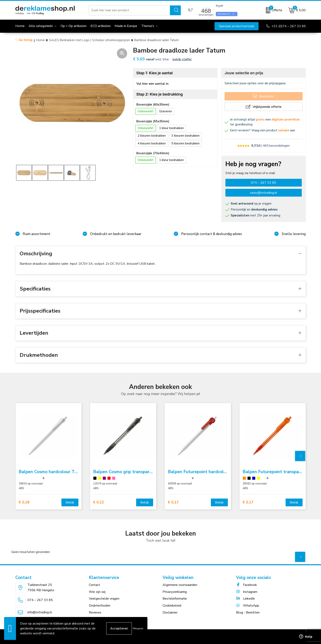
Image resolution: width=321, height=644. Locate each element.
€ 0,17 (173, 502)
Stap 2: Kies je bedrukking (160, 94)
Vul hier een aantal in (152, 84)
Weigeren (138, 628)
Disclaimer (170, 612)
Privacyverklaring (175, 592)
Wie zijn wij (97, 592)
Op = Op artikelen (73, 26)
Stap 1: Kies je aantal (155, 73)
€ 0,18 (24, 502)
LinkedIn (245, 599)
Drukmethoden (100, 606)
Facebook (246, 585)
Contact (94, 585)
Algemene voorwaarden (180, 585)
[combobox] (129, 10)
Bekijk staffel (182, 59)
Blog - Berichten (248, 612)
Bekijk (70, 502)
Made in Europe (126, 26)
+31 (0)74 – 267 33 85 (289, 26)
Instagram (247, 592)
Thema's (148, 26)
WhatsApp (248, 606)
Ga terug (25, 40)
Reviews (95, 612)
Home (40, 40)
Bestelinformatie (175, 599)
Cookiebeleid (172, 606)
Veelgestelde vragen (104, 599)
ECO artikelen (101, 26)
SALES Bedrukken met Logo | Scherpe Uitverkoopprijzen (89, 40)
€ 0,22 (99, 502)
